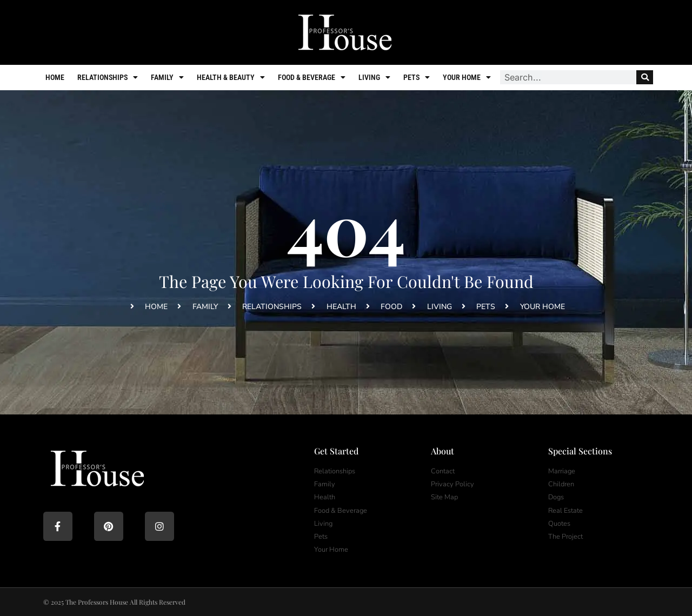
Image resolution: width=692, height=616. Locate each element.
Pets (417, 77)
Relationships (108, 77)
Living (374, 77)
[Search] (645, 77)
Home (55, 77)
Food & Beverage (312, 77)
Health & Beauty (231, 77)
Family (167, 77)
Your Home (467, 77)
